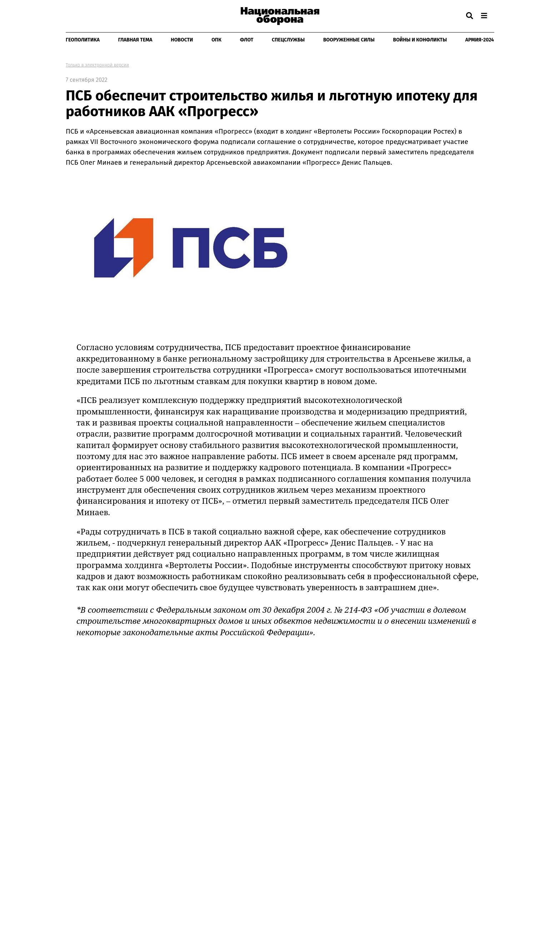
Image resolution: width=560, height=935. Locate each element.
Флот (247, 40)
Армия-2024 (480, 40)
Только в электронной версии (97, 65)
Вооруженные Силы (349, 40)
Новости (182, 40)
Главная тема (135, 40)
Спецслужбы (288, 40)
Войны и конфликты (420, 40)
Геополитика (83, 40)
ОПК (216, 40)
